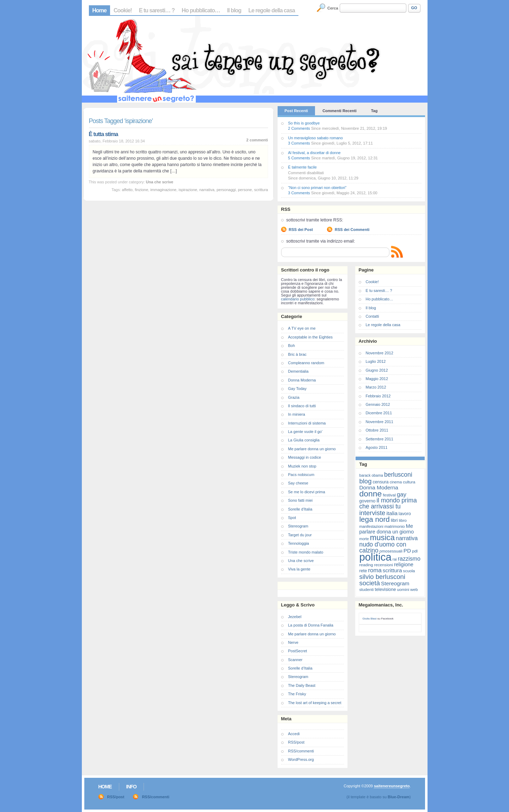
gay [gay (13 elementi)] (402, 494)
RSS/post (296, 742)
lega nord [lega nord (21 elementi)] (375, 519)
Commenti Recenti (340, 111)
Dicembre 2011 (379, 413)
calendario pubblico (298, 299)
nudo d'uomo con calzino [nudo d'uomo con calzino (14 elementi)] (383, 547)
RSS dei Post (301, 230)
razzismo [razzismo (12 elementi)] (409, 559)
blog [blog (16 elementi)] (366, 481)
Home (99, 10)
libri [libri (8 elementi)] (394, 520)
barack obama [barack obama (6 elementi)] (371, 475)
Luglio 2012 (376, 361)
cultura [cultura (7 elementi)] (409, 482)
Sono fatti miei (301, 500)
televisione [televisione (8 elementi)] (386, 589)
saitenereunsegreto (392, 786)
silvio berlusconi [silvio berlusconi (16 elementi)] (382, 577)
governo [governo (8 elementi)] (368, 501)
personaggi (226, 190)
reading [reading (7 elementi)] (366, 565)
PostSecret (298, 651)
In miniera (297, 414)
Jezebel (295, 617)
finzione (141, 190)
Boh (292, 346)
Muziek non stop (302, 466)
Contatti (372, 316)
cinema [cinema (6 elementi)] (396, 482)
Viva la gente (299, 569)
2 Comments (299, 128)
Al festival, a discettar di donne (314, 153)
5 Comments (299, 158)
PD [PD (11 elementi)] (407, 551)
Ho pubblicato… (201, 10)
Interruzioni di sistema (307, 423)
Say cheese (298, 483)
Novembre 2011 (380, 422)
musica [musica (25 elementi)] (382, 538)
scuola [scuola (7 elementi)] (409, 571)
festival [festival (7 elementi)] (389, 495)
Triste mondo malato (306, 552)
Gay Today (297, 389)
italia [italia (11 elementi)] (392, 513)
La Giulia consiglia (304, 440)
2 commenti (257, 140)
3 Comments (299, 143)
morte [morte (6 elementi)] (364, 539)
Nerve (293, 642)
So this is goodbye (304, 123)
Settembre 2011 (380, 439)
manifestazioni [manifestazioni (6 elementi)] (371, 526)
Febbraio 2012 (378, 396)
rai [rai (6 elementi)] (395, 559)
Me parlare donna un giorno (312, 449)
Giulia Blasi (370, 619)
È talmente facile (302, 167)
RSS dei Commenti (352, 230)
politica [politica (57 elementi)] (375, 557)
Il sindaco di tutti (302, 406)
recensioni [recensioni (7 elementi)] (384, 565)
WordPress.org (301, 759)
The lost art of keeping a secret (315, 703)
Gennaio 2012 (378, 404)
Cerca (333, 8)
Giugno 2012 (377, 370)
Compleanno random (306, 363)
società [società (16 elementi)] (370, 583)
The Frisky (297, 694)
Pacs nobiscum (301, 475)
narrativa (207, 190)
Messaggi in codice (305, 457)
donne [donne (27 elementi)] (371, 494)
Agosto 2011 (377, 447)
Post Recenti (296, 111)
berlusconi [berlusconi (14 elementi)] (398, 475)
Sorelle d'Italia (300, 509)
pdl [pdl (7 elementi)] (415, 551)
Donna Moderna (302, 380)
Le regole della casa (272, 10)
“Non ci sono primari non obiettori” (317, 188)
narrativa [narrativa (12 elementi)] (407, 538)
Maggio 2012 (377, 379)
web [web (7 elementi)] (414, 589)
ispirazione (188, 190)
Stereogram (298, 526)
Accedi (294, 734)
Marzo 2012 (376, 387)
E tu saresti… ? (157, 10)
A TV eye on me (302, 328)
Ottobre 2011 (377, 430)
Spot (292, 518)
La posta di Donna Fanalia (311, 625)
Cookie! (123, 10)
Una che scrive (160, 182)
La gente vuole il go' (305, 432)
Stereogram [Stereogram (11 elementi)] (395, 583)
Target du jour (300, 535)
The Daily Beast (302, 685)
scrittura (261, 190)
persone (245, 190)
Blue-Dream (399, 797)
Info (131, 787)
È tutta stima (104, 134)
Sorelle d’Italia (300, 668)
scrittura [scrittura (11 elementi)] (392, 570)
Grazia (294, 397)
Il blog (234, 10)
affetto (127, 190)
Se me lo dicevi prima (307, 492)
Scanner (295, 660)
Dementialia (298, 371)
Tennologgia (299, 543)
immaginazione (163, 190)
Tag (374, 111)
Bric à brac (298, 354)
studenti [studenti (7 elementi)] (367, 589)
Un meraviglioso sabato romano (316, 138)
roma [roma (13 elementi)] (375, 570)
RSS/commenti (301, 751)
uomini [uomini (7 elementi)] (403, 589)
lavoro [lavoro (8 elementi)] (405, 514)
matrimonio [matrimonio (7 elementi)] (395, 526)
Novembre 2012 (380, 353)
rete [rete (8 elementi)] (363, 571)
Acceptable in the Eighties (311, 337)
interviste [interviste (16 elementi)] (372, 513)
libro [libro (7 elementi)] (403, 520)
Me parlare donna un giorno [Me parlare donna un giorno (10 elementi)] (387, 529)
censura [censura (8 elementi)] (380, 482)
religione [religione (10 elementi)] (404, 564)
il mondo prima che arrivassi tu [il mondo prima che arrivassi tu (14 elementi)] (388, 503)
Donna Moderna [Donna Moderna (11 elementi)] (379, 487)
